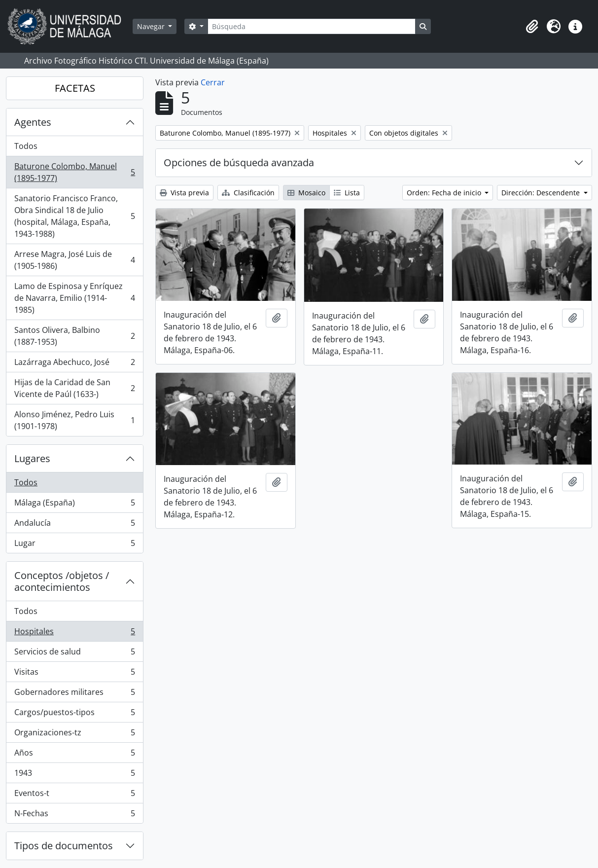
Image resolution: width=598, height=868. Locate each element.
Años (74, 755)
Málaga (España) (74, 505)
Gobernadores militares (74, 694)
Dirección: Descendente (542, 193)
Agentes (33, 122)
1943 (74, 775)
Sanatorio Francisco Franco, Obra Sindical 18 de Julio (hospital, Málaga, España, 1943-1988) (74, 216)
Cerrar (213, 82)
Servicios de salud (74, 654)
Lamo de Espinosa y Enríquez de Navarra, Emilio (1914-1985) (74, 298)
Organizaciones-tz (74, 735)
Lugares (32, 458)
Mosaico (306, 193)
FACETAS (75, 88)
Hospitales (74, 633)
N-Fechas (74, 815)
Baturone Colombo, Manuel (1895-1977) (74, 172)
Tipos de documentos (64, 846)
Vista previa (184, 193)
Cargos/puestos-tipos (74, 714)
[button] (532, 27)
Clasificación (248, 193)
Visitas (74, 674)
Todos (26, 146)
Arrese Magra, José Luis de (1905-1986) (74, 260)
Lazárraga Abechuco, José (74, 364)
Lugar (74, 545)
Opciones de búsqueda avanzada (239, 163)
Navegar (152, 26)
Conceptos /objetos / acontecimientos (62, 581)
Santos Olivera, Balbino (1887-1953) (74, 336)
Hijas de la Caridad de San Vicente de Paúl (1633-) (74, 388)
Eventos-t (74, 795)
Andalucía (74, 525)
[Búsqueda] (312, 26)
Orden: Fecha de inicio (445, 193)
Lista (347, 193)
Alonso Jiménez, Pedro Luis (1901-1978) (74, 420)
